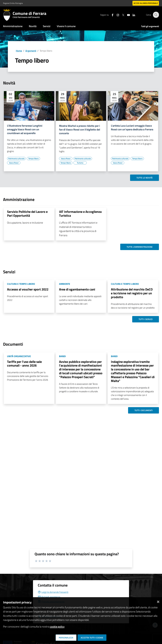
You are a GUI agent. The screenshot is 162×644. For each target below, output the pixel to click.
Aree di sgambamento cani (77, 289)
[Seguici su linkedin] (132, 15)
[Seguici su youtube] (127, 15)
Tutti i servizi (146, 319)
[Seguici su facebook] (111, 15)
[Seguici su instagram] (116, 15)
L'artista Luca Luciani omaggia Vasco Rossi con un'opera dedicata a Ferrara (132, 128)
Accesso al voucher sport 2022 (28, 289)
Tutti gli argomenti (150, 26)
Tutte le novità (145, 178)
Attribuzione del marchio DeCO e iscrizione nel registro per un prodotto (132, 293)
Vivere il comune (66, 26)
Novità (33, 26)
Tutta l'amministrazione (140, 247)
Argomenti (31, 51)
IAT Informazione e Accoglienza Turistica (80, 214)
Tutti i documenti (144, 410)
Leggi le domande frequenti (53, 592)
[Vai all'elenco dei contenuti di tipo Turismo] (80, 163)
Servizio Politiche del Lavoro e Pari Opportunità (27, 214)
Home (19, 51)
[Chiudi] (158, 601)
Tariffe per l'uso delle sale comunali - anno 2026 (24, 364)
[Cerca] (156, 15)
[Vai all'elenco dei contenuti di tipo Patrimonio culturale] (16, 159)
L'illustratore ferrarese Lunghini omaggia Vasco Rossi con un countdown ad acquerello (25, 129)
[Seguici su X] (122, 15)
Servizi (47, 26)
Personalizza (66, 638)
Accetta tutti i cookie (92, 638)
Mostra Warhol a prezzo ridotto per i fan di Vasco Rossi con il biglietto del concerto (80, 130)
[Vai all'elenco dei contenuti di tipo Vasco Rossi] (14, 163)
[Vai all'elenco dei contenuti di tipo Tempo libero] (33, 159)
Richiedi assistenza (49, 597)
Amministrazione (13, 26)
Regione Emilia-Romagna (13, 3)
